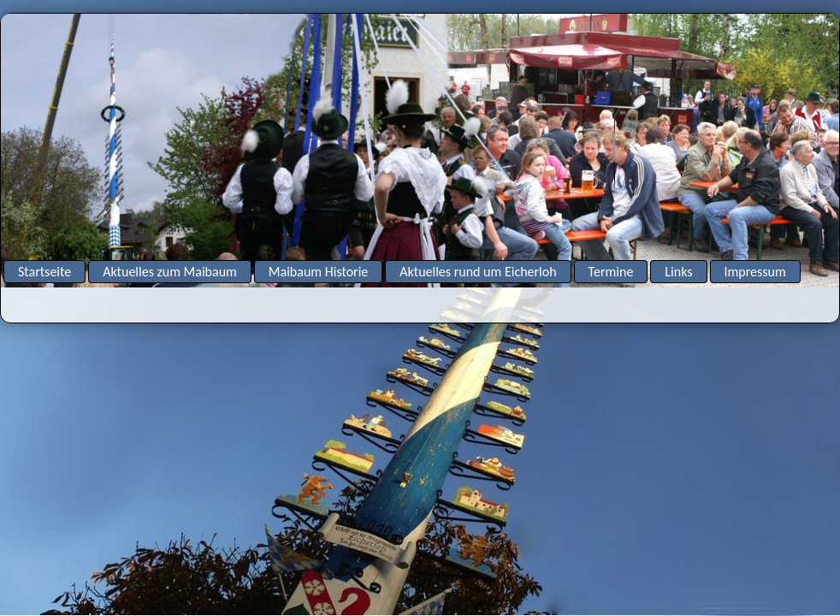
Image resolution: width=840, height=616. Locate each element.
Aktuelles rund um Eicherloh (478, 272)
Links (678, 272)
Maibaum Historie (318, 272)
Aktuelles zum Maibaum (170, 272)
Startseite (44, 272)
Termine (611, 272)
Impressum (755, 272)
